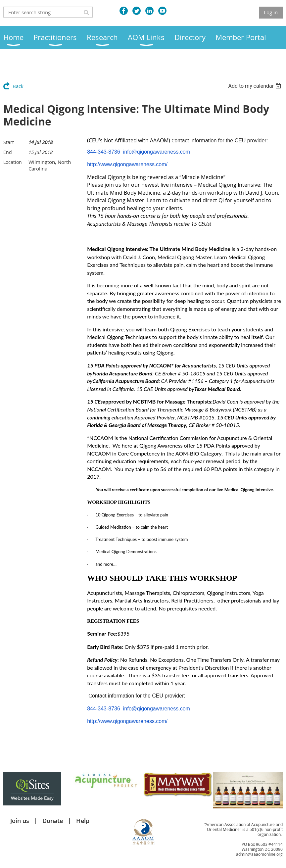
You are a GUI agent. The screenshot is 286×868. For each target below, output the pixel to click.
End (8, 152)
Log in (271, 12)
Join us (20, 821)
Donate (53, 821)
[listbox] (255, 86)
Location (13, 162)
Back (18, 86)
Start (9, 142)
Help (83, 821)
